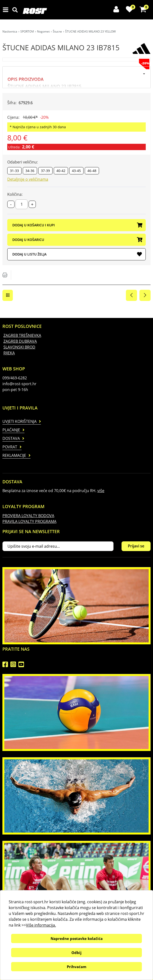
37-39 (45, 171)
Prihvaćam (77, 967)
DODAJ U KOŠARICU (77, 240)
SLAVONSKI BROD (19, 347)
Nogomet (43, 31)
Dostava (11, 438)
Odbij (76, 953)
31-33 (14, 171)
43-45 (76, 171)
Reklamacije (14, 455)
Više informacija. (41, 925)
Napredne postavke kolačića (77, 938)
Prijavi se (136, 546)
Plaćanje (11, 430)
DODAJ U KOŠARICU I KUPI (77, 225)
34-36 (30, 171)
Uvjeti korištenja (19, 421)
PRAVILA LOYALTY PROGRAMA (29, 521)
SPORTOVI (27, 31)
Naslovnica (10, 31)
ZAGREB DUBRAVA (20, 341)
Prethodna (131, 295)
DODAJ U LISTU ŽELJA (77, 255)
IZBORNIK (7, 10)
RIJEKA (9, 353)
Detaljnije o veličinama (28, 179)
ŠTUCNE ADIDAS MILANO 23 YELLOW (90, 31)
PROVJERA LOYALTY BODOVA (28, 516)
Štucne (57, 31)
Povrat (10, 447)
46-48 (92, 171)
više (101, 491)
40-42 (61, 171)
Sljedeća (145, 295)
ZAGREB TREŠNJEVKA (22, 335)
